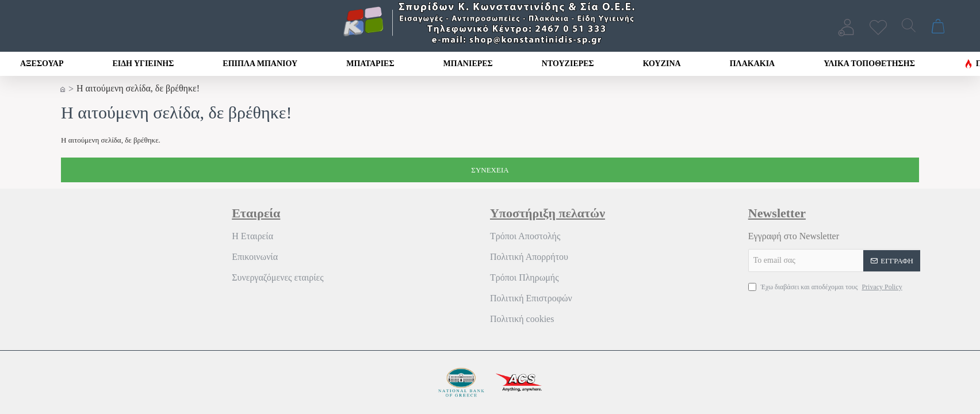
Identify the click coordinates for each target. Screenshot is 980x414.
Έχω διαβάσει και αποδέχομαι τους (826, 287)
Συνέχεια (490, 170)
